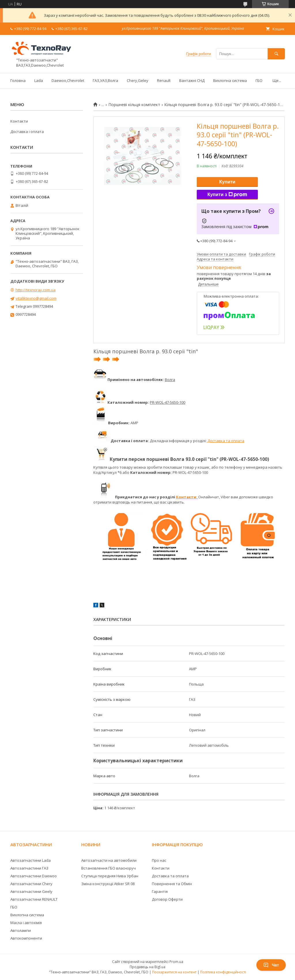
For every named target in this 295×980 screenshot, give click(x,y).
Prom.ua (176, 962)
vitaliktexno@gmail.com (36, 298)
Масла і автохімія (26, 923)
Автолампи (21, 930)
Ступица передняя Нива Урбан (110, 876)
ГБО (259, 80)
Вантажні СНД (192, 80)
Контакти (19, 121)
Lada (39, 80)
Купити (227, 182)
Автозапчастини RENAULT (34, 899)
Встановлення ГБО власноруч (108, 868)
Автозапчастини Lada (31, 860)
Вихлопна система (230, 80)
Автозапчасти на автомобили (109, 860)
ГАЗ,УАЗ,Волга (105, 80)
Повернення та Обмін (172, 884)
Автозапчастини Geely (31, 891)
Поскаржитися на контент (174, 972)
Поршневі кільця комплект (134, 105)
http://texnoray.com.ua (36, 290)
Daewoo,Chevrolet (68, 80)
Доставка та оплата (225, 441)
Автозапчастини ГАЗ (29, 868)
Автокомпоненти (26, 938)
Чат (271, 965)
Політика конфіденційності (223, 972)
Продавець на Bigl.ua (147, 967)
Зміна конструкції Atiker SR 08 (108, 884)
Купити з (227, 195)
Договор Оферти (167, 899)
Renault (164, 80)
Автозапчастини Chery (31, 884)
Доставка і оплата (27, 132)
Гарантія (160, 891)
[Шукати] (276, 54)
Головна (18, 80)
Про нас (159, 860)
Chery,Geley (138, 80)
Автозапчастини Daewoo (34, 876)
